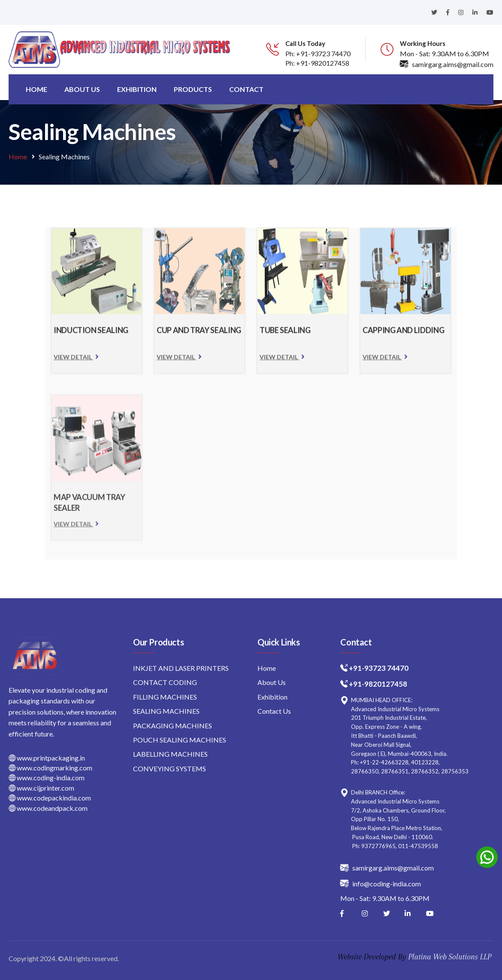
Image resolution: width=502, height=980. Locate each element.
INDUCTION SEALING (91, 334)
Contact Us (274, 711)
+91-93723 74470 (379, 668)
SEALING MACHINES (166, 711)
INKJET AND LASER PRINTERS (181, 668)
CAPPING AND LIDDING (403, 334)
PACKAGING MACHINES (172, 726)
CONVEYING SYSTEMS (169, 768)
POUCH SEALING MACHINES (180, 740)
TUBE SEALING (285, 334)
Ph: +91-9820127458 (317, 63)
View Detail (76, 361)
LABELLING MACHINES (170, 754)
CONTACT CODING (165, 682)
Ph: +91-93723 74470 (318, 53)
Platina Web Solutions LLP (450, 957)
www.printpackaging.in (47, 758)
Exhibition (137, 89)
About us (82, 89)
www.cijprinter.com (41, 788)
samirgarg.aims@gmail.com (447, 64)
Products (193, 89)
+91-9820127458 (378, 684)
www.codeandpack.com (48, 808)
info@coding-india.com (381, 883)
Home (36, 89)
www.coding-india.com (47, 778)
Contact (246, 89)
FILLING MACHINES (165, 697)
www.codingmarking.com (50, 768)
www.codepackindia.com (50, 798)
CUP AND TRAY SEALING (199, 334)
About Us (272, 682)
